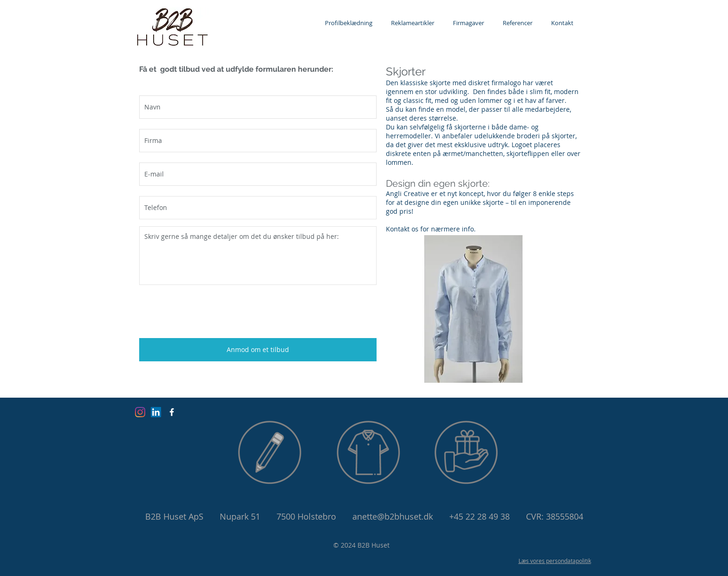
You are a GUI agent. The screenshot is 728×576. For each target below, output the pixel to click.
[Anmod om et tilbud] (258, 350)
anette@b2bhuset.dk (393, 516)
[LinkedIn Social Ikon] (156, 412)
